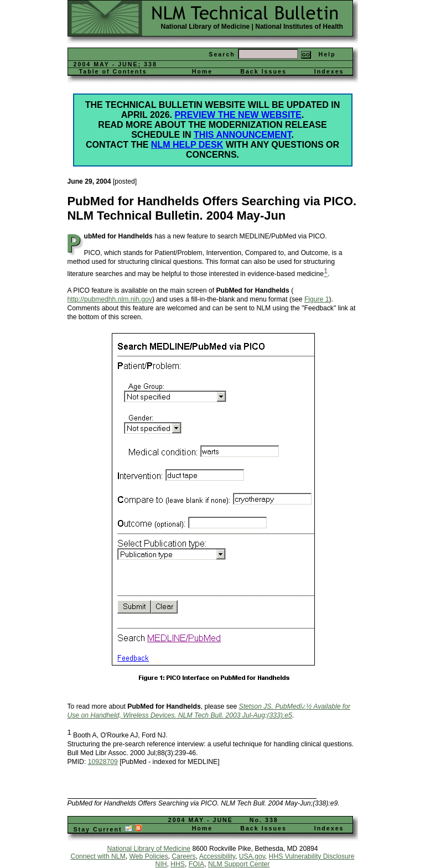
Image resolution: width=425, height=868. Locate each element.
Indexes (329, 71)
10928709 (103, 762)
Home (203, 71)
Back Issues (263, 71)
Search (222, 54)
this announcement (242, 135)
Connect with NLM (98, 856)
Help (327, 54)
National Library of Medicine (206, 27)
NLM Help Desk (187, 145)
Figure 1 (317, 299)
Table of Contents (113, 71)
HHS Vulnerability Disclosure (312, 856)
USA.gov (252, 856)
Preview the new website (238, 115)
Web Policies (149, 856)
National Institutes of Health (299, 27)
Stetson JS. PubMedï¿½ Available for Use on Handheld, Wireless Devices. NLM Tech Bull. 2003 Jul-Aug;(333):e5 (209, 711)
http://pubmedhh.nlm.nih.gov (110, 299)
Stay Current (108, 829)
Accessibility (217, 856)
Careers (183, 856)
